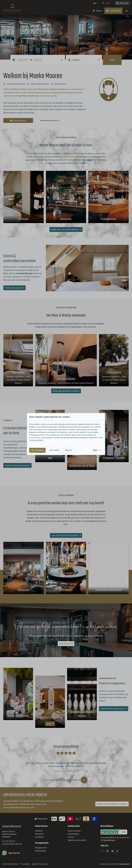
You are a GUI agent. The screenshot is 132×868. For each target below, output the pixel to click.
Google (43, 438)
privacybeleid (34, 438)
